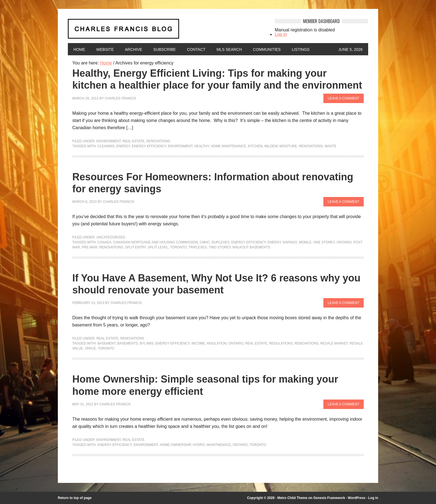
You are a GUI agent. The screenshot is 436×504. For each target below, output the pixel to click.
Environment (109, 141)
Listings (301, 49)
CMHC (205, 242)
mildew (271, 146)
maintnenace (219, 445)
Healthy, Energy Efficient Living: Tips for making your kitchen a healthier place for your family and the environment (217, 79)
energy (123, 146)
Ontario (344, 242)
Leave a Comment (344, 98)
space (90, 348)
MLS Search (229, 49)
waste (330, 146)
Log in (281, 34)
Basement (106, 343)
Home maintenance (228, 146)
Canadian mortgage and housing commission (155, 242)
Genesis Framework (329, 498)
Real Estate (134, 141)
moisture (288, 146)
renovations (311, 146)
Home (79, 49)
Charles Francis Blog (166, 31)
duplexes (221, 242)
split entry (135, 247)
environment (180, 146)
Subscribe (164, 49)
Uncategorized (111, 237)
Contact (196, 49)
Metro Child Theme (292, 498)
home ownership (175, 445)
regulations (281, 343)
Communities (267, 49)
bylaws (147, 343)
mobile (305, 242)
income (198, 343)
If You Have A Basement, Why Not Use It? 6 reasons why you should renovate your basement (216, 284)
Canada (104, 242)
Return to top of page (75, 498)
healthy (202, 146)
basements (128, 343)
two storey (220, 247)
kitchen (255, 146)
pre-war (90, 247)
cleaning (106, 146)
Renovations (158, 141)
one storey (324, 242)
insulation (217, 343)
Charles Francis (121, 98)
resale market (334, 343)
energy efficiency (149, 146)
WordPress (357, 498)
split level (158, 247)
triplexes (198, 247)
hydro (199, 445)
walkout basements (251, 247)
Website (105, 49)
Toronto (179, 247)
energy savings (282, 242)
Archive (133, 49)
